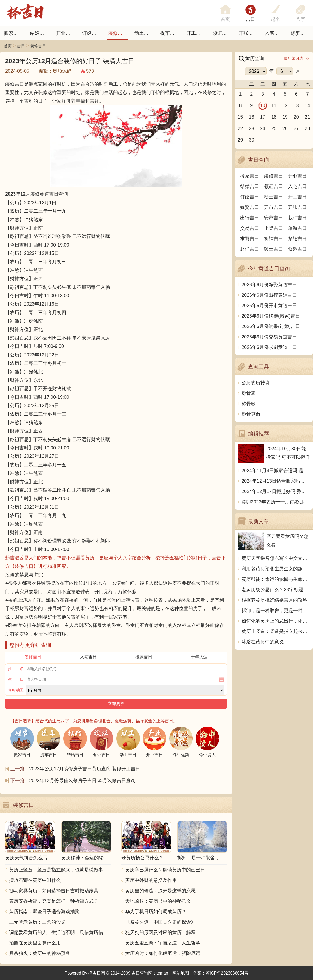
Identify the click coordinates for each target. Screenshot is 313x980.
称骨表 (249, 393)
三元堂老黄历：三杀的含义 (37, 922)
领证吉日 (222, 33)
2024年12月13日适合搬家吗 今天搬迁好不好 (276, 481)
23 (251, 128)
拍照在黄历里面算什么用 (35, 943)
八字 (300, 19)
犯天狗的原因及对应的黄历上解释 (160, 932)
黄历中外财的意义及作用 (151, 880)
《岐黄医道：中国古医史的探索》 (160, 922)
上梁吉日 (274, 228)
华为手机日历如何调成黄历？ (156, 912)
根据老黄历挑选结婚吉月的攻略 (274, 600)
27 (296, 128)
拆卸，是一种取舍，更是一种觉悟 (276, 611)
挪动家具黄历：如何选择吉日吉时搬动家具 (54, 891)
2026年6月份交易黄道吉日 (269, 337)
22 (240, 128)
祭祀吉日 (297, 239)
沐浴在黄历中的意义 (263, 642)
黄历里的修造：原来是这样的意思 (160, 891)
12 (285, 105)
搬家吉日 (13, 33)
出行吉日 (250, 218)
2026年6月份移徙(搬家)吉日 (271, 316)
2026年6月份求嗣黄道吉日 (269, 347)
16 (251, 117)
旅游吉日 (297, 228)
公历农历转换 (256, 383)
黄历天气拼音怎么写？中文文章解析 (276, 558)
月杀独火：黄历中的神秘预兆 (40, 953)
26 (285, 128)
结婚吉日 (39, 33)
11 (274, 105)
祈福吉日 (274, 239)
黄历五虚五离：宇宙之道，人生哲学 (163, 943)
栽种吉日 (297, 218)
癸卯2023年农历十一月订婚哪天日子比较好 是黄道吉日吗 (276, 502)
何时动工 (16, 690)
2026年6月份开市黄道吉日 (269, 306)
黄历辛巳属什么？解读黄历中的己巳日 (165, 870)
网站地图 (181, 973)
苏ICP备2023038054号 (227, 973)
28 (308, 128)
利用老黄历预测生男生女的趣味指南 (276, 569)
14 (308, 105)
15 (240, 117)
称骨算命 (251, 414)
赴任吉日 (250, 249)
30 (251, 140)
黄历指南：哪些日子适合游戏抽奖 (44, 912)
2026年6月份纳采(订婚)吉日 (271, 326)
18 (274, 117)
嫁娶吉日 (300, 33)
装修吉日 (118, 33)
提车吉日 (170, 33)
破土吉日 (274, 249)
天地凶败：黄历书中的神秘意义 (158, 901)
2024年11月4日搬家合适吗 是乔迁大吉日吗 (276, 471)
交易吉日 (250, 228)
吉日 (250, 19)
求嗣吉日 (250, 239)
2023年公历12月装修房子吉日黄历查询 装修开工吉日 (85, 769)
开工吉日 (196, 33)
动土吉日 (144, 33)
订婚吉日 (92, 33)
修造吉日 (297, 249)
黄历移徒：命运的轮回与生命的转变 (276, 579)
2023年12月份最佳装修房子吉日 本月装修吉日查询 (82, 781)
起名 (275, 19)
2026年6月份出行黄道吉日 (269, 295)
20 (296, 117)
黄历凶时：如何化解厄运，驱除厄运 (163, 953)
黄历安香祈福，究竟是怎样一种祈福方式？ (54, 901)
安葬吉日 (274, 218)
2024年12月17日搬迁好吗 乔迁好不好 (276, 491)
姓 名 (16, 669)
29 (240, 140)
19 (285, 117)
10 (263, 105)
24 (263, 128)
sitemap (161, 973)
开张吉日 (297, 207)
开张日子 (248, 33)
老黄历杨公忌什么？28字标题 (272, 590)
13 (296, 105)
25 (274, 128)
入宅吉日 (274, 33)
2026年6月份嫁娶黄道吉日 (269, 285)
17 (263, 117)
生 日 (16, 679)
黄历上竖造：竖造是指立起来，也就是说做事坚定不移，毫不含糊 (60, 870)
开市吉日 (274, 207)
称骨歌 (249, 404)
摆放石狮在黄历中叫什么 (35, 880)
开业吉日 (65, 33)
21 (308, 117)
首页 (8, 46)
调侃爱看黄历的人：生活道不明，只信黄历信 (56, 932)
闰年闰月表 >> (296, 58)
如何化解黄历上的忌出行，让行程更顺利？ (276, 621)
